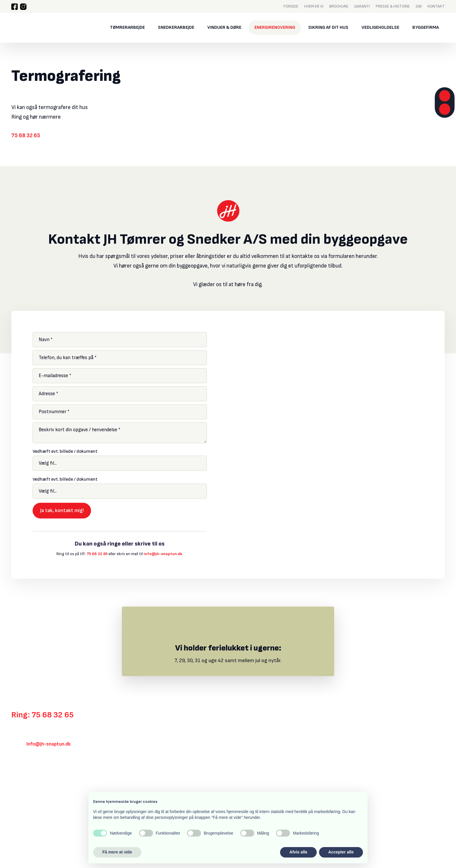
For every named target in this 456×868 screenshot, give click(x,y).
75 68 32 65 (26, 136)
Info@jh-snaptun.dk (49, 744)
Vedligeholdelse (380, 27)
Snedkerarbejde (176, 27)
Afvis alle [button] (298, 852)
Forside (291, 6)
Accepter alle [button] (341, 852)
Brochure (339, 6)
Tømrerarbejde (127, 27)
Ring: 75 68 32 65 (42, 715)
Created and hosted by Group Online (41, 835)
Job (419, 6)
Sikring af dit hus (328, 27)
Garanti (362, 6)
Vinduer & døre (224, 27)
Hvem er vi (314, 6)
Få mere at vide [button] (117, 852)
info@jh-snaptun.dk (163, 554)
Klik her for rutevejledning (39, 776)
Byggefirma (426, 27)
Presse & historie (393, 6)
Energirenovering (275, 27)
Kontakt (436, 6)
